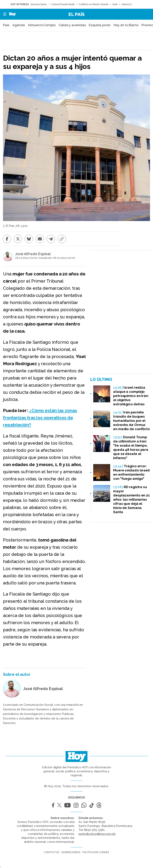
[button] (4, 14)
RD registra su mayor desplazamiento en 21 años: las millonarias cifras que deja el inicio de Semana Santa (131, 499)
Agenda (19, 25)
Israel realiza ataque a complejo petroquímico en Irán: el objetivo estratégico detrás (131, 396)
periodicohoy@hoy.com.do (97, 834)
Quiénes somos (71, 852)
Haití (115, 4)
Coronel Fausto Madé (63, 4)
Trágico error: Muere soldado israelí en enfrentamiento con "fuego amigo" (131, 472)
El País (76, 14)
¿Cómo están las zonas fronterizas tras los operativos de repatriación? (40, 418)
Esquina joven (100, 25)
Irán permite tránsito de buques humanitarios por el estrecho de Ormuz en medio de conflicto (131, 421)
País (6, 25)
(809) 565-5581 (94, 830)
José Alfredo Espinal (33, 254)
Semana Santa (39, 4)
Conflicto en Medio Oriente (94, 4)
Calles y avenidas (72, 25)
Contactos (52, 852)
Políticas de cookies (96, 852)
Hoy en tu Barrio (126, 25)
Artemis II (127, 4)
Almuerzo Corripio (42, 25)
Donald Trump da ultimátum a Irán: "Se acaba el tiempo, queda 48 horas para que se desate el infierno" (131, 448)
